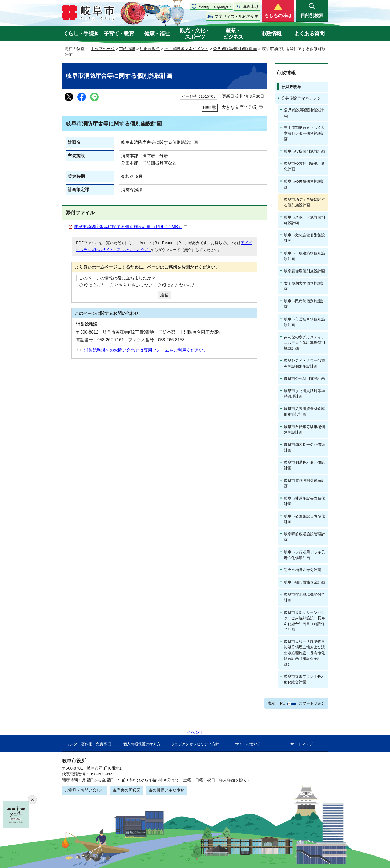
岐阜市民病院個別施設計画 (304, 304)
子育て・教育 (119, 34)
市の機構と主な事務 (166, 790)
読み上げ (251, 6)
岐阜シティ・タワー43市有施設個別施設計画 (305, 363)
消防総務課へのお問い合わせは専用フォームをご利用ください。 (146, 350)
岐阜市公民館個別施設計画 (304, 184)
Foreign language (213, 6)
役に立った (95, 285)
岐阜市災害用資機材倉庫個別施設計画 (304, 411)
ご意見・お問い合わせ (85, 790)
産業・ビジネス (233, 34)
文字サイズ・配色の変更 (237, 16)
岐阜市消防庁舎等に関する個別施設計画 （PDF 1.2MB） (130, 227)
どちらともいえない (134, 285)
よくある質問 (309, 34)
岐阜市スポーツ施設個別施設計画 (304, 220)
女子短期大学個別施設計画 (304, 286)
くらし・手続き (81, 34)
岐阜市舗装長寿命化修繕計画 (304, 447)
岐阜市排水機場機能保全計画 (304, 597)
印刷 (207, 108)
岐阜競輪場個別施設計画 (304, 271)
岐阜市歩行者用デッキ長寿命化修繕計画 (304, 555)
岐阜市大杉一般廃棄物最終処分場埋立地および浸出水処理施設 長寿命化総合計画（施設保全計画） (304, 653)
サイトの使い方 (248, 744)
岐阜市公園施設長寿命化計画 (304, 519)
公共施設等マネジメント (186, 49)
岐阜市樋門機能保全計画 (304, 582)
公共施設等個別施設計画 (235, 49)
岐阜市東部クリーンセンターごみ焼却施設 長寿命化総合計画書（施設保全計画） (304, 621)
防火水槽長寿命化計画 (303, 570)
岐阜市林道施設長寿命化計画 (304, 501)
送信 (164, 295)
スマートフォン (312, 703)
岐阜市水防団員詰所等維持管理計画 (304, 394)
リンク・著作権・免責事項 (89, 744)
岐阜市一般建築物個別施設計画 (304, 256)
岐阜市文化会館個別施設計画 (304, 238)
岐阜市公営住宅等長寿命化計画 (304, 166)
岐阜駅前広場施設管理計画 (304, 537)
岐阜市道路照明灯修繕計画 (304, 483)
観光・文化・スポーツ (195, 34)
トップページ (103, 49)
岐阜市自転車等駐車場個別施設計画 (304, 429)
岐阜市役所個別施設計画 (304, 151)
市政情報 (271, 34)
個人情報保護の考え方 (142, 744)
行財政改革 (150, 49)
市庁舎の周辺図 (126, 790)
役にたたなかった (179, 285)
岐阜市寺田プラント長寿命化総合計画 (304, 679)
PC (283, 703)
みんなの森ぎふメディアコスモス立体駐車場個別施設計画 (304, 343)
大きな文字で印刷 (239, 107)
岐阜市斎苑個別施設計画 (304, 379)
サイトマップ (301, 744)
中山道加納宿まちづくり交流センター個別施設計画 (304, 133)
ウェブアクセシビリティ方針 (195, 744)
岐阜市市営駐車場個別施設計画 (304, 322)
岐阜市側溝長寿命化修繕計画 (304, 465)
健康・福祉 (157, 34)
